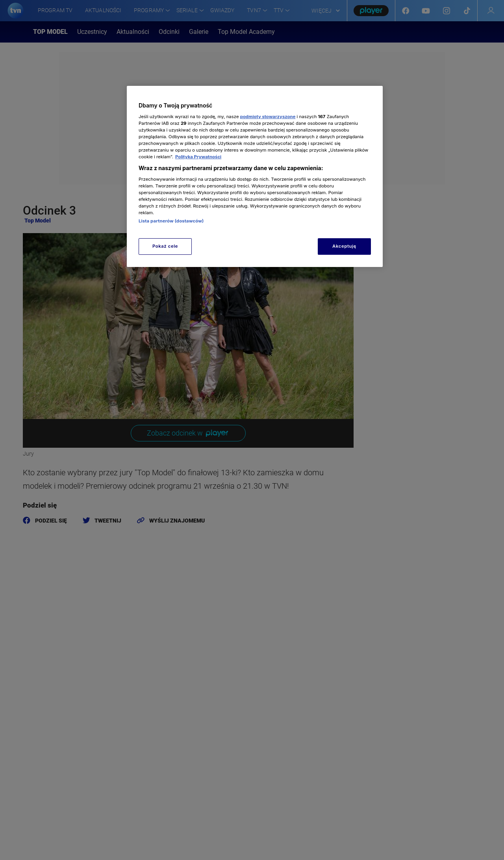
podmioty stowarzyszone (268, 117)
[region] (255, 176)
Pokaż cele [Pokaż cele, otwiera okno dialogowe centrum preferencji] (165, 246)
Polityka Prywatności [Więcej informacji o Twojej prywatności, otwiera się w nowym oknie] (198, 157)
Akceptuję (344, 246)
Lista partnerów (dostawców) (171, 221)
